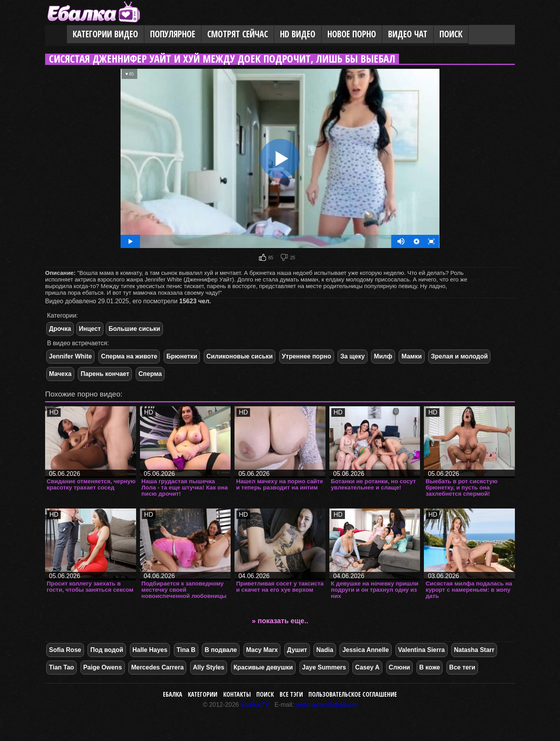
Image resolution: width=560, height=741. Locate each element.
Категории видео (105, 34)
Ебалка (173, 694)
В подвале (221, 650)
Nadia (325, 650)
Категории (203, 694)
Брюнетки (182, 356)
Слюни (400, 667)
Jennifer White (70, 356)
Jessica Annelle (365, 650)
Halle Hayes (150, 650)
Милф (383, 356)
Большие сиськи (134, 329)
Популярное (173, 34)
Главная (56, 35)
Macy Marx (262, 650)
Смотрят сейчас (238, 34)
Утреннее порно (307, 356)
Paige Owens (103, 667)
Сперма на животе (129, 356)
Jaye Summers (324, 667)
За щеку (353, 356)
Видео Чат (408, 34)
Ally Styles (209, 667)
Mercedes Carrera (157, 667)
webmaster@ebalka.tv (326, 705)
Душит (297, 650)
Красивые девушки (263, 667)
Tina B (186, 650)
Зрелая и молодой (459, 356)
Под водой (107, 650)
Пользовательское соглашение (353, 694)
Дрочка (60, 329)
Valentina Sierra (422, 650)
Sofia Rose (65, 650)
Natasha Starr (474, 650)
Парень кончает (105, 374)
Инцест (90, 329)
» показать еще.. (280, 621)
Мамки (411, 356)
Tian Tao (61, 667)
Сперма (150, 374)
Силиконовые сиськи (240, 356)
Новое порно (352, 34)
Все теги (462, 667)
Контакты (237, 694)
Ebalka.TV (255, 705)
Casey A (367, 667)
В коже (430, 667)
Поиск (451, 34)
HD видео (298, 34)
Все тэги (291, 694)
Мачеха (60, 374)
